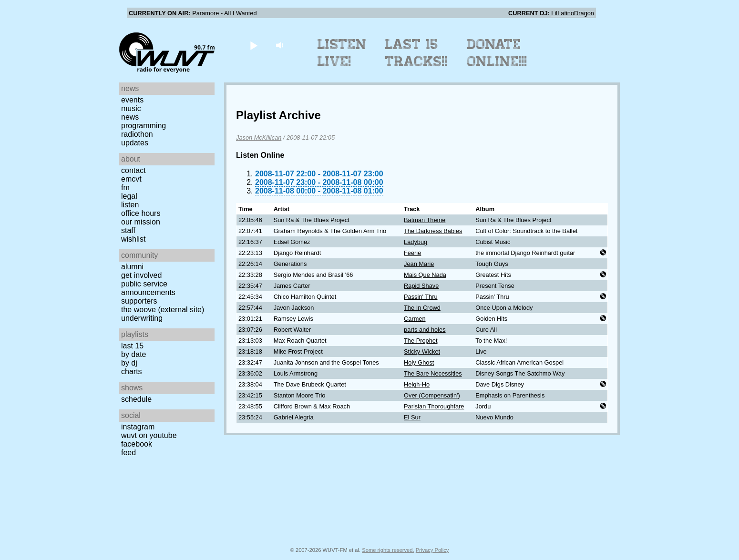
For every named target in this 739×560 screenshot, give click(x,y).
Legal (129, 196)
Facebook (137, 444)
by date (133, 354)
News (130, 117)
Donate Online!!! (497, 53)
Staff (128, 230)
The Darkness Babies (433, 231)
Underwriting (142, 318)
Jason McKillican (259, 137)
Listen (130, 205)
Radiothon (137, 134)
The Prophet (421, 341)
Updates (135, 143)
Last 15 (132, 346)
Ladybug (416, 242)
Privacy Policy (432, 550)
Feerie (412, 253)
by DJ (129, 363)
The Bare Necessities (433, 373)
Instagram (138, 427)
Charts (132, 372)
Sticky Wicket (422, 351)
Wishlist (133, 239)
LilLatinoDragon (573, 13)
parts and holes (425, 330)
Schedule (136, 399)
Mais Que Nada (425, 275)
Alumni (132, 267)
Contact (133, 170)
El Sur (412, 417)
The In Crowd (422, 308)
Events (132, 100)
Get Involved (141, 275)
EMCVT (131, 179)
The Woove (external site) (163, 310)
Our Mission (141, 222)
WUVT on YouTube (149, 435)
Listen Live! (342, 53)
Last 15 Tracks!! (416, 53)
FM (125, 188)
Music (131, 108)
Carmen (415, 319)
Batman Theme (425, 220)
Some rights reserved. (388, 550)
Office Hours (141, 213)
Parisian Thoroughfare (434, 406)
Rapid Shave (421, 286)
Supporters (139, 301)
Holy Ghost (419, 362)
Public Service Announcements (148, 288)
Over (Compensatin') (432, 395)
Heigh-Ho (417, 384)
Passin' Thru (421, 297)
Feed (128, 453)
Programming (144, 126)
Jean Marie (419, 264)
